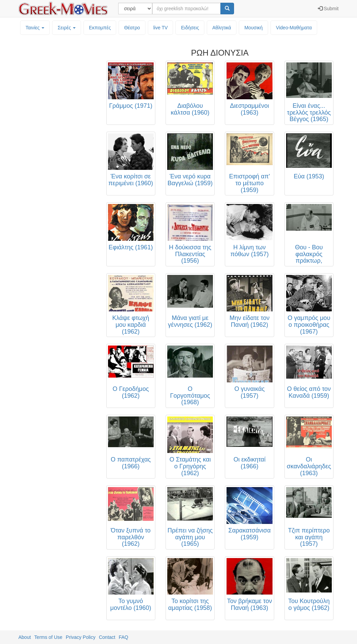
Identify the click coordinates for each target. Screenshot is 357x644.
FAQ (123, 637)
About (25, 637)
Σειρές (67, 28)
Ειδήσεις (190, 28)
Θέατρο (132, 28)
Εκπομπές (100, 28)
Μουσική (253, 28)
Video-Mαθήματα (294, 28)
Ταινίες (35, 28)
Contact (107, 637)
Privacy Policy (81, 637)
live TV (161, 28)
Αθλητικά (222, 28)
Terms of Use (48, 637)
